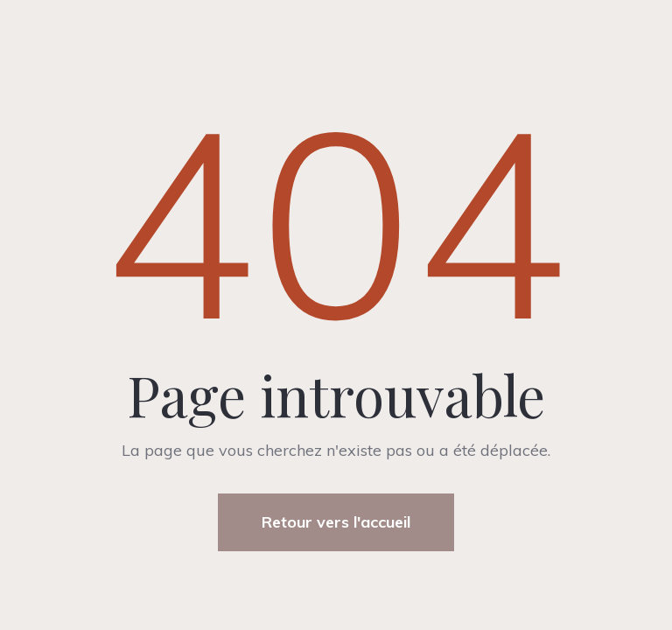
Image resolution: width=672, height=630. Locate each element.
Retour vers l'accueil (336, 522)
